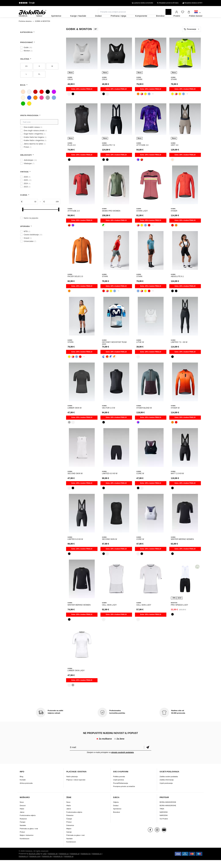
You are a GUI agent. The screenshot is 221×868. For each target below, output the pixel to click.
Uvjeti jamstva (119, 788)
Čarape (23, 830)
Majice (69, 836)
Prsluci (22, 840)
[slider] (23, 217)
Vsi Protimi (164, 827)
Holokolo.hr (58, 864)
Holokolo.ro (97, 862)
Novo (22, 810)
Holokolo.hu (86, 862)
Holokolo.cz (64, 862)
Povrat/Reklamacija (121, 791)
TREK (162, 817)
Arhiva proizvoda (26, 791)
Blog (22, 784)
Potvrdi (148, 755)
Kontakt (23, 788)
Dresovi (23, 813)
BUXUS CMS (35, 862)
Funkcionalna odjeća (28, 823)
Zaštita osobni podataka (169, 784)
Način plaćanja (72, 784)
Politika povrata (119, 784)
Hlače (22, 817)
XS (26, 74)
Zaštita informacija (167, 788)
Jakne (22, 820)
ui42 (45, 862)
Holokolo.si (23, 864)
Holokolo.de (47, 864)
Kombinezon (25, 846)
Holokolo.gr (69, 864)
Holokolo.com (35, 864)
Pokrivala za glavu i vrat (29, 836)
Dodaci (116, 813)
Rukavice (23, 827)
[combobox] (197, 13)
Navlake (23, 833)
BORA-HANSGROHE (168, 810)
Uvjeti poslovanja (166, 791)
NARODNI (164, 820)
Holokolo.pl (75, 862)
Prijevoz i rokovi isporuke (76, 788)
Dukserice (70, 833)
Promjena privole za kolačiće (124, 794)
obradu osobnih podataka (122, 761)
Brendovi (117, 820)
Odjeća (116, 810)
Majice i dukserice (27, 843)
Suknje (69, 840)
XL (39, 82)
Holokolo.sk (53, 862)
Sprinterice (117, 817)
